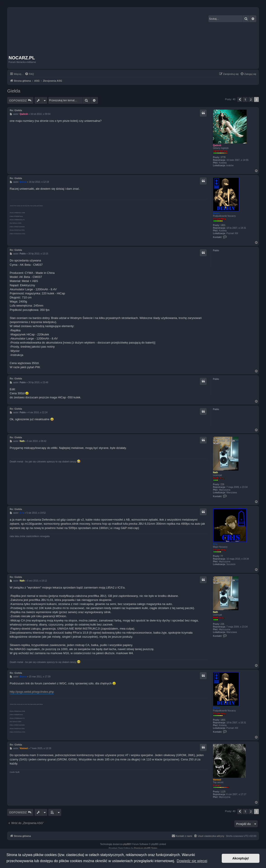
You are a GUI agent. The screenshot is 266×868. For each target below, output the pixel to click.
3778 (223, 157)
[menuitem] (29, 74)
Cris (215, 544)
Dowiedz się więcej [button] (192, 861)
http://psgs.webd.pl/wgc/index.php (32, 692)
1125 (223, 792)
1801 (223, 225)
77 (222, 556)
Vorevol (217, 780)
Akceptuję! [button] (241, 858)
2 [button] (251, 99)
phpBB (127, 844)
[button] (240, 99)
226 (222, 484)
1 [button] (245, 99)
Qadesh (217, 145)
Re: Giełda (16, 110)
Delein (216, 213)
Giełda (14, 91)
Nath (215, 472)
